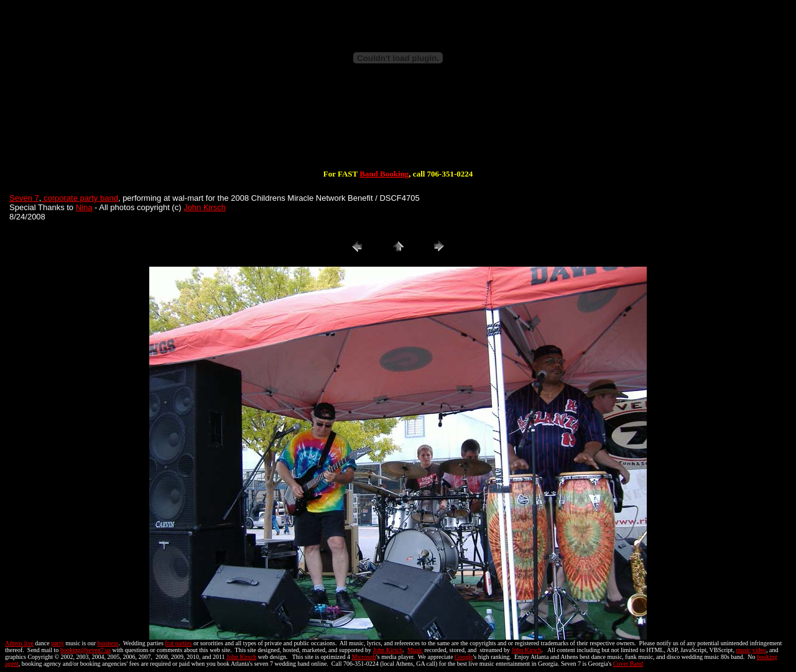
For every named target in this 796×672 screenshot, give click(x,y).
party (58, 643)
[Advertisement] (398, 129)
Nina (84, 207)
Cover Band (628, 664)
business (108, 643)
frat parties (178, 643)
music (743, 650)
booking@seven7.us (86, 650)
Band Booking (384, 174)
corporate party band (80, 198)
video (759, 650)
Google (464, 657)
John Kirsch (205, 207)
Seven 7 (24, 198)
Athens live (19, 643)
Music (415, 650)
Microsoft (364, 657)
